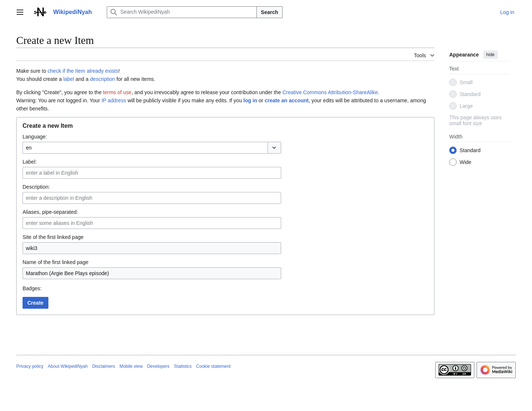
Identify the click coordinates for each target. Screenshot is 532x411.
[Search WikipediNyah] (182, 12)
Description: (36, 187)
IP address (114, 100)
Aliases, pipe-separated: (50, 212)
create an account (287, 100)
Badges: (32, 288)
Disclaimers (103, 366)
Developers (158, 366)
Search (270, 12)
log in (250, 100)
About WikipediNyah (68, 366)
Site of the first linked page (53, 237)
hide (490, 55)
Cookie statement (213, 366)
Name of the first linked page (55, 262)
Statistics (183, 366)
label (69, 79)
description (103, 79)
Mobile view (131, 366)
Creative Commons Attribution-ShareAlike (330, 92)
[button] (274, 148)
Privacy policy (30, 366)
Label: (30, 162)
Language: (35, 137)
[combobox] (145, 148)
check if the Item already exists (83, 71)
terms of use (117, 92)
